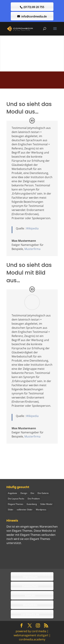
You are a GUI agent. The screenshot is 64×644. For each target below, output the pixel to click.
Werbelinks (30, 605)
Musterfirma (32, 249)
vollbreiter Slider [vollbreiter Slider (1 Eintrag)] (25, 510)
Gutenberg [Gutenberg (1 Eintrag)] (32, 504)
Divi (9, 527)
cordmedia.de (30, 614)
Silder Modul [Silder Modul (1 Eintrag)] (46, 504)
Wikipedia (32, 228)
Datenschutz (30, 586)
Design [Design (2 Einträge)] (24, 493)
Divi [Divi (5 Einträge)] (32, 493)
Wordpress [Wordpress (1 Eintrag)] (41, 510)
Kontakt (30, 596)
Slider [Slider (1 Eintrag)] (11, 510)
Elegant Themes (40, 539)
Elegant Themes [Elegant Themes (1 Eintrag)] (16, 504)
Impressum (30, 577)
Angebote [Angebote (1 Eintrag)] (12, 493)
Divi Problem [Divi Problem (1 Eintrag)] (34, 499)
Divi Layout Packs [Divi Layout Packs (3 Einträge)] (16, 499)
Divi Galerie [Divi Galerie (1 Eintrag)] (43, 493)
